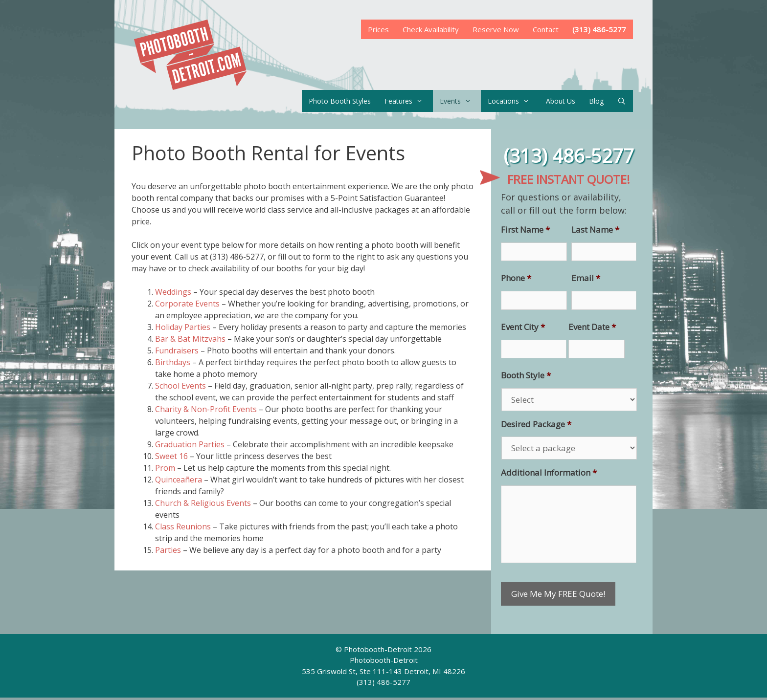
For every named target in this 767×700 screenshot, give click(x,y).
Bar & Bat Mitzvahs (190, 339)
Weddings (173, 292)
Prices (378, 29)
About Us (561, 101)
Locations (513, 101)
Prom (165, 468)
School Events (180, 386)
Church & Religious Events (203, 503)
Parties (168, 550)
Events (460, 101)
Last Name (595, 230)
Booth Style (526, 375)
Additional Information (549, 473)
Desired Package (536, 424)
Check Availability (431, 29)
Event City (523, 327)
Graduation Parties (190, 444)
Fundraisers (177, 350)
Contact (546, 29)
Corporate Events (187, 304)
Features (408, 101)
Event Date (592, 327)
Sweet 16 (171, 456)
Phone (516, 278)
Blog (596, 101)
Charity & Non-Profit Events (206, 409)
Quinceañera (179, 480)
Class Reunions (183, 526)
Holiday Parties (183, 327)
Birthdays (173, 362)
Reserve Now (496, 29)
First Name (525, 230)
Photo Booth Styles (340, 101)
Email (586, 278)
